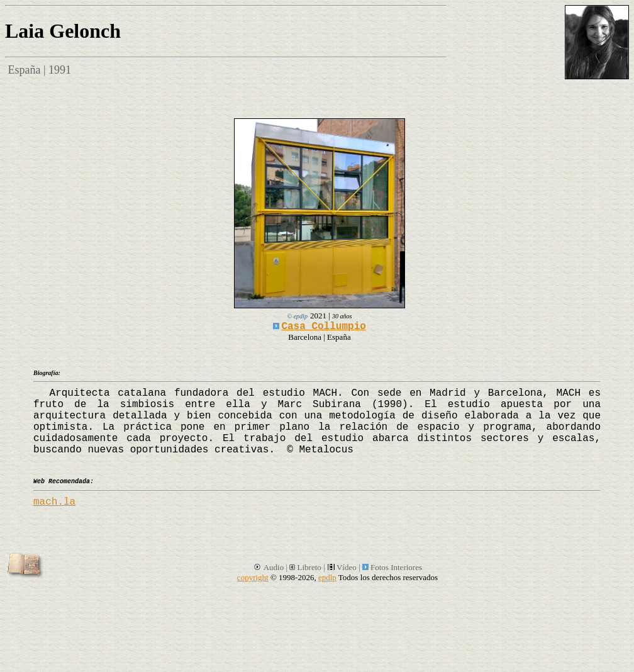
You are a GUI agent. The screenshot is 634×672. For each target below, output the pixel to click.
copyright (253, 577)
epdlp (327, 577)
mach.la (54, 502)
